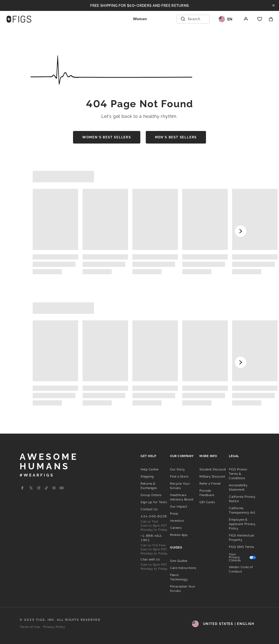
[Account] (246, 19)
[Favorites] (260, 19)
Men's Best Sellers (176, 137)
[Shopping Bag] (271, 19)
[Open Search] (194, 19)
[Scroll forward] (241, 231)
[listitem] (150, 469)
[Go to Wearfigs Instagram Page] (39, 488)
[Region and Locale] (226, 19)
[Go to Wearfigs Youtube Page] (62, 488)
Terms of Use (30, 627)
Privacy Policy (54, 627)
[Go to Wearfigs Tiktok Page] (46, 488)
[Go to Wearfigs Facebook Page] (22, 488)
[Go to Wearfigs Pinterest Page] (54, 488)
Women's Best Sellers (107, 137)
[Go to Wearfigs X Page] (31, 488)
